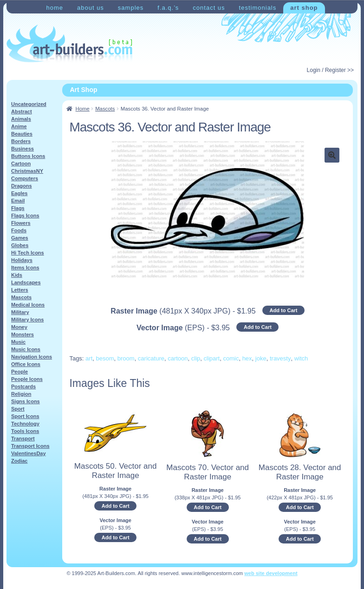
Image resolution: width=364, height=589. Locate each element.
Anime (19, 126)
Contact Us (209, 8)
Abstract (22, 111)
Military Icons (27, 320)
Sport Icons (25, 416)
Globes (20, 245)
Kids (17, 275)
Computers (25, 178)
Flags (18, 208)
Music (18, 342)
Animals (21, 119)
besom (105, 358)
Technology (25, 424)
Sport (18, 409)
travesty (280, 358)
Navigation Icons (32, 357)
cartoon (178, 358)
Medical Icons (28, 305)
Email (18, 201)
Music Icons (26, 349)
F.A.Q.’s (168, 8)
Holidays (22, 260)
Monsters (23, 334)
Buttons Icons (28, 156)
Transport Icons (30, 446)
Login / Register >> (330, 70)
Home (55, 8)
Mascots (105, 109)
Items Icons (25, 268)
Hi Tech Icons (28, 253)
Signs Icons (26, 401)
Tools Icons (25, 431)
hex (247, 358)
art (89, 358)
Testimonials (258, 8)
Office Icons (26, 364)
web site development (271, 573)
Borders (21, 141)
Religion (21, 394)
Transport (23, 438)
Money (19, 327)
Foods (19, 230)
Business (23, 149)
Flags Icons (25, 216)
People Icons (27, 379)
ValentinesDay (29, 453)
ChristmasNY (27, 171)
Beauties (22, 134)
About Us (91, 8)
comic (231, 358)
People (19, 372)
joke (261, 358)
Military (20, 312)
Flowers (21, 223)
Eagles (19, 193)
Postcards (23, 386)
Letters (20, 290)
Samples (131, 8)
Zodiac (19, 461)
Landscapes (26, 282)
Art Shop (304, 8)
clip (196, 358)
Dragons (22, 186)
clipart (212, 358)
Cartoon (21, 164)
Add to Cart (284, 310)
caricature (151, 358)
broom (126, 358)
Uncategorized (29, 104)
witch (301, 358)
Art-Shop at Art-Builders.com (69, 44)
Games (20, 238)
